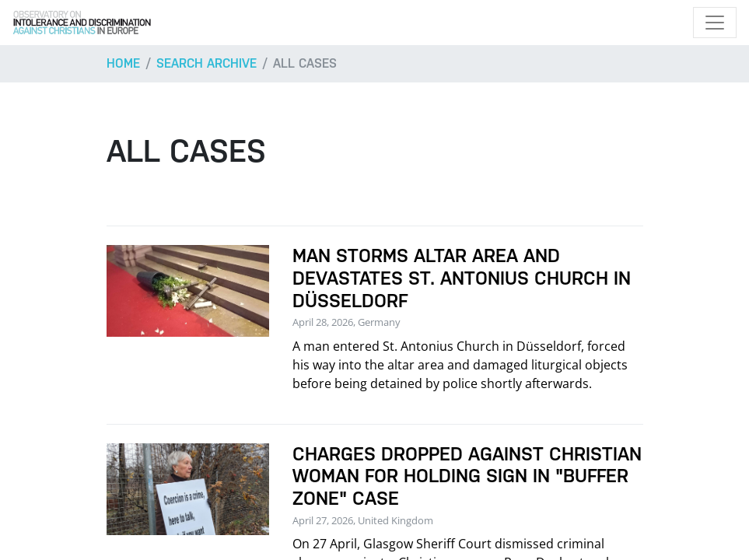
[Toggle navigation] (715, 23)
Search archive (206, 63)
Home (123, 63)
